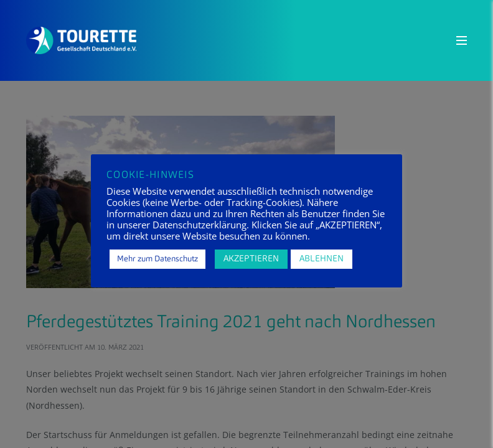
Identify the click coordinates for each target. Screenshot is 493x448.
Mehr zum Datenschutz (157, 259)
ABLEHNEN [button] (322, 259)
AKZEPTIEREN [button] (251, 259)
